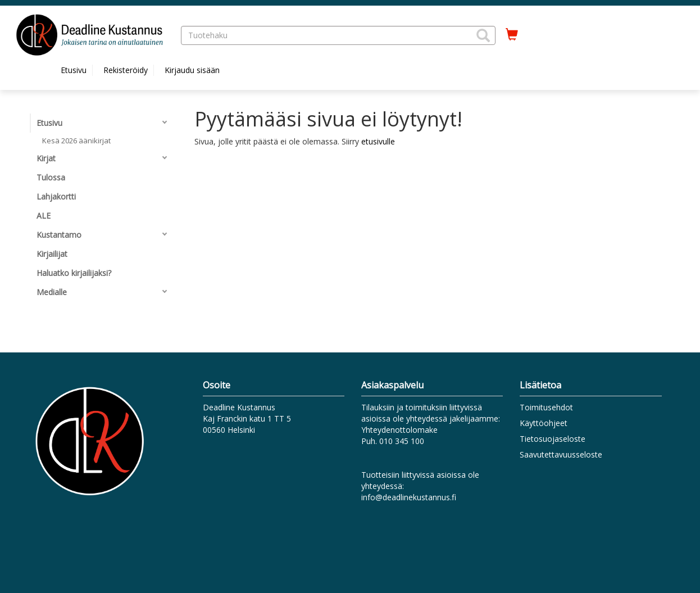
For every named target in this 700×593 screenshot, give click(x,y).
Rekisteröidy (126, 70)
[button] (483, 35)
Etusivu (74, 70)
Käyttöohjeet (544, 423)
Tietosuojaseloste (553, 439)
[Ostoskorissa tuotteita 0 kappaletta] (512, 35)
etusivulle (378, 141)
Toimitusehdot (546, 407)
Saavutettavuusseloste (561, 454)
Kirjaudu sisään (192, 70)
